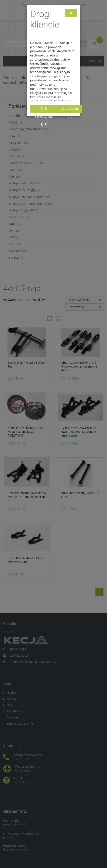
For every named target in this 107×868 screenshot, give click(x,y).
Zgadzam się (70, 110)
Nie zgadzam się (44, 110)
